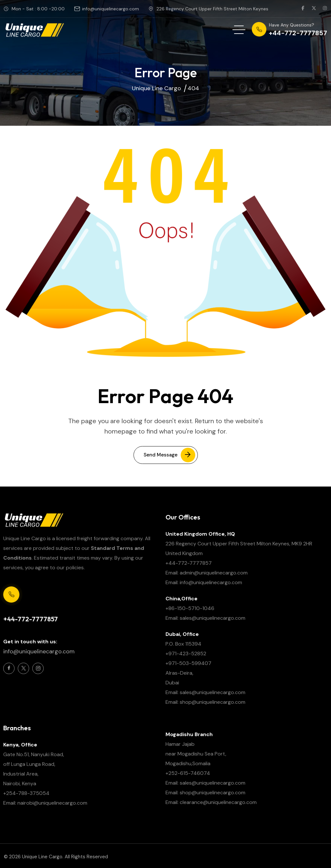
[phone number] (289, 30)
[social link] (303, 9)
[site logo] (34, 30)
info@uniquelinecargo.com (111, 9)
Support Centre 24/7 (26, 608)
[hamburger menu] (239, 30)
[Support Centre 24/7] (11, 595)
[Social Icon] (9, 668)
